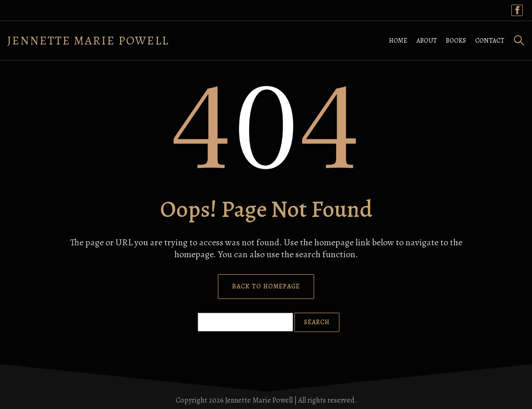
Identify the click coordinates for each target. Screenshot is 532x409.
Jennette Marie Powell (88, 41)
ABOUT (427, 41)
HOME (398, 41)
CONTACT (490, 41)
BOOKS (456, 41)
